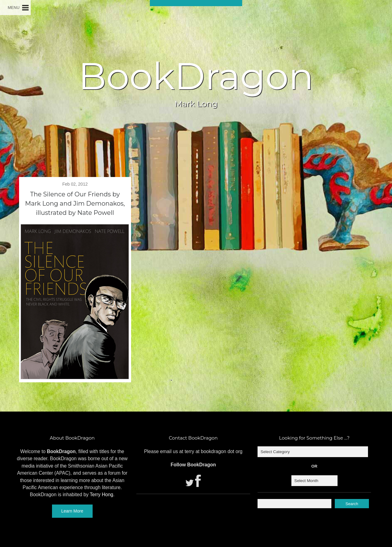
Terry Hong (102, 495)
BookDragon (196, 76)
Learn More (72, 511)
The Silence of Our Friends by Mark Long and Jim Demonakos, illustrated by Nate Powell (75, 203)
